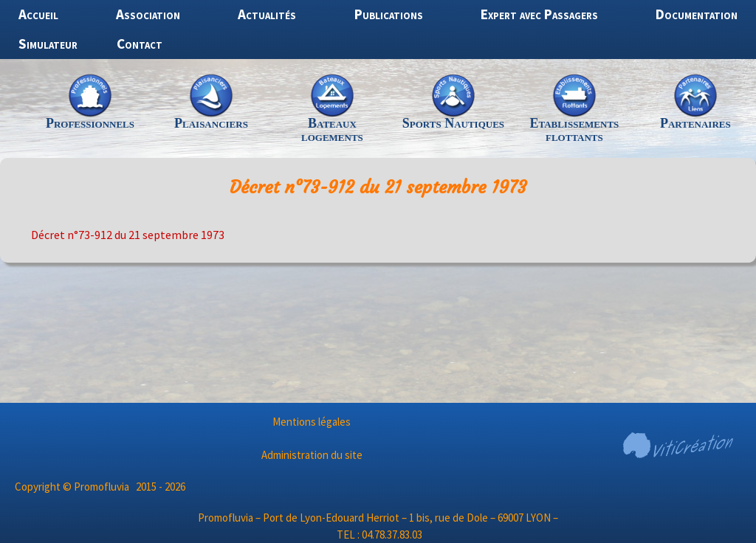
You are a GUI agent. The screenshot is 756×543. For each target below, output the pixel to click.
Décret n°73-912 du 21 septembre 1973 (128, 235)
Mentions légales (312, 422)
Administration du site (312, 455)
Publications (389, 14)
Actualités (267, 14)
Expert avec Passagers (539, 14)
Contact (140, 44)
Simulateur (48, 44)
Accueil (38, 14)
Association (148, 14)
